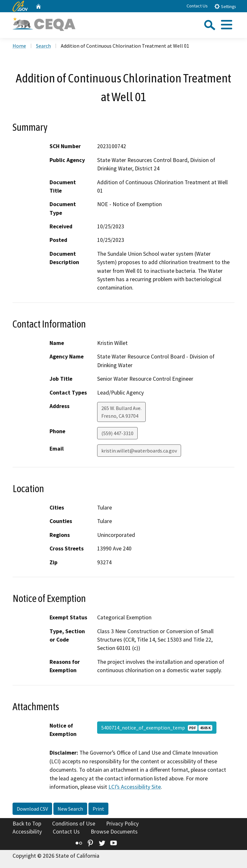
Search (43, 46)
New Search (70, 809)
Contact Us (197, 6)
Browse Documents (114, 832)
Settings (225, 6)
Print (98, 809)
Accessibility (27, 832)
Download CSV (32, 809)
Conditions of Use (74, 824)
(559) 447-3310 (117, 433)
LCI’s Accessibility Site (135, 787)
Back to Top (27, 824)
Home (19, 46)
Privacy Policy (122, 824)
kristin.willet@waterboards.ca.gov (139, 451)
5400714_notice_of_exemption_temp (157, 728)
